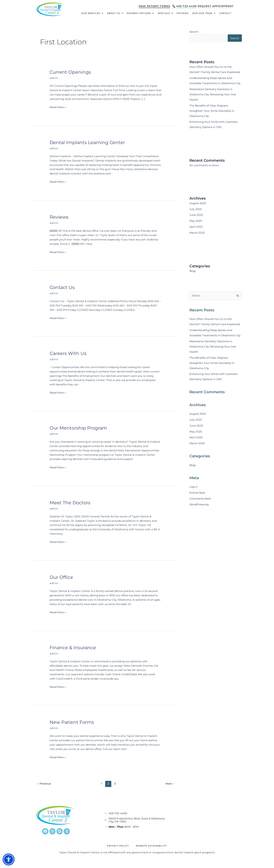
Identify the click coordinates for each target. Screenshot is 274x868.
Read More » (58, 107)
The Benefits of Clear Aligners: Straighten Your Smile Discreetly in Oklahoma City (212, 111)
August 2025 (198, 204)
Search (194, 32)
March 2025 (197, 233)
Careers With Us (68, 353)
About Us (115, 13)
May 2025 (196, 221)
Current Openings (70, 72)
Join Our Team (204, 13)
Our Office (61, 577)
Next (170, 784)
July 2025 (196, 209)
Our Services (92, 13)
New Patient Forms (72, 722)
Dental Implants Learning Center (87, 142)
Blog (192, 271)
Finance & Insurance (73, 648)
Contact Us (62, 287)
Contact (225, 13)
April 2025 (196, 227)
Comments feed (200, 499)
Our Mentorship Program (78, 428)
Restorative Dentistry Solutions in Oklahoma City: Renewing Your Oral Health (213, 95)
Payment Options (140, 13)
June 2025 (196, 215)
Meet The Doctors (70, 503)
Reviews (183, 13)
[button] (9, 859)
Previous (44, 784)
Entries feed (197, 493)
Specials (166, 13)
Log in (193, 487)
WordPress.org (199, 505)
